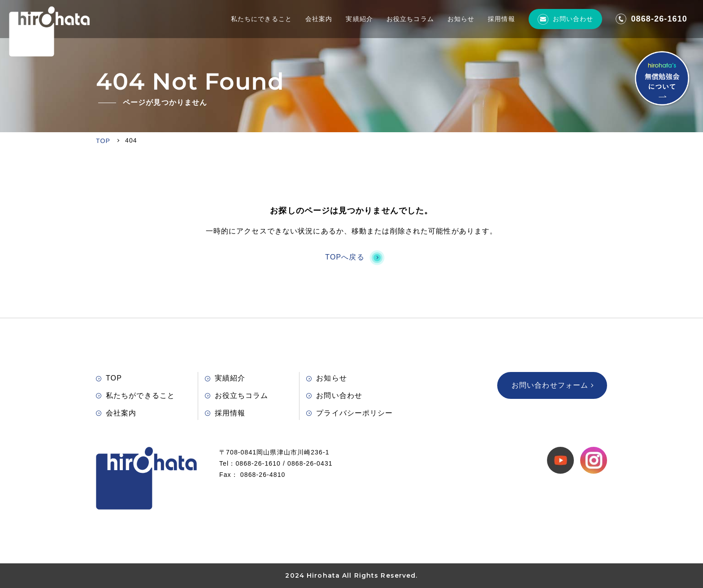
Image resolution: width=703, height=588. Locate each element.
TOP (109, 378)
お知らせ (461, 19)
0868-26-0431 (310, 463)
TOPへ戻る (351, 257)
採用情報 (501, 19)
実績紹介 (359, 19)
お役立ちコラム (410, 19)
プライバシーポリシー (349, 413)
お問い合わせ (566, 19)
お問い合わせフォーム (552, 385)
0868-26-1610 (651, 19)
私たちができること (135, 396)
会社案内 (319, 19)
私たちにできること (261, 19)
